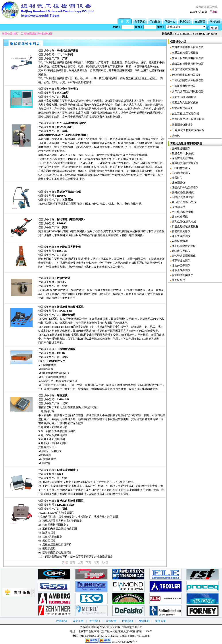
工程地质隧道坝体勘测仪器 (37, 34)
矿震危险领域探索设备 (185, 226)
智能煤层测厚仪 (181, 231)
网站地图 (215, 21)
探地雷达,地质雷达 (182, 158)
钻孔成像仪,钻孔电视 (184, 222)
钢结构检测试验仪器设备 (186, 75)
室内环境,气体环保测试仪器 (188, 119)
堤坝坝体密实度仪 (182, 275)
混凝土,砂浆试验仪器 (184, 97)
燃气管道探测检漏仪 (183, 256)
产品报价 (155, 21)
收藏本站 (62, 621)
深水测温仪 (178, 207)
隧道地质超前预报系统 (185, 163)
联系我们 (185, 21)
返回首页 (160, 621)
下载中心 (170, 21)
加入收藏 (212, 7)
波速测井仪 (178, 183)
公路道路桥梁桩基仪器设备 (187, 47)
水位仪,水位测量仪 (182, 212)
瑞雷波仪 (177, 178)
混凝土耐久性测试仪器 (185, 102)
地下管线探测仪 (181, 236)
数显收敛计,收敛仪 (182, 153)
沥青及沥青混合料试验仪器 (187, 91)
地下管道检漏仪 (181, 261)
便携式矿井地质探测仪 (185, 188)
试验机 (175, 136)
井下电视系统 (179, 217)
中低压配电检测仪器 (183, 86)
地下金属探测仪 (181, 270)
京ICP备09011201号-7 (124, 642)
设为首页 (201, 7)
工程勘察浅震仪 (181, 168)
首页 (16, 34)
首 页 (125, 21)
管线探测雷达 (179, 241)
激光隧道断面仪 (181, 149)
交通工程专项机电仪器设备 (187, 58)
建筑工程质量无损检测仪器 (187, 64)
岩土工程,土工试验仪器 (185, 114)
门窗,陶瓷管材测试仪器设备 (188, 130)
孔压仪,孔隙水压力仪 (184, 202)
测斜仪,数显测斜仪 (182, 192)
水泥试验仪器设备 (182, 108)
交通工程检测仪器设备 (185, 53)
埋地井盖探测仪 (181, 265)
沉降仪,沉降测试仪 (182, 197)
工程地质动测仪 (181, 173)
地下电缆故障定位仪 (183, 246)
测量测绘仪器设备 (182, 125)
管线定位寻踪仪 (181, 251)
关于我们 (140, 21)
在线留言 (200, 21)
